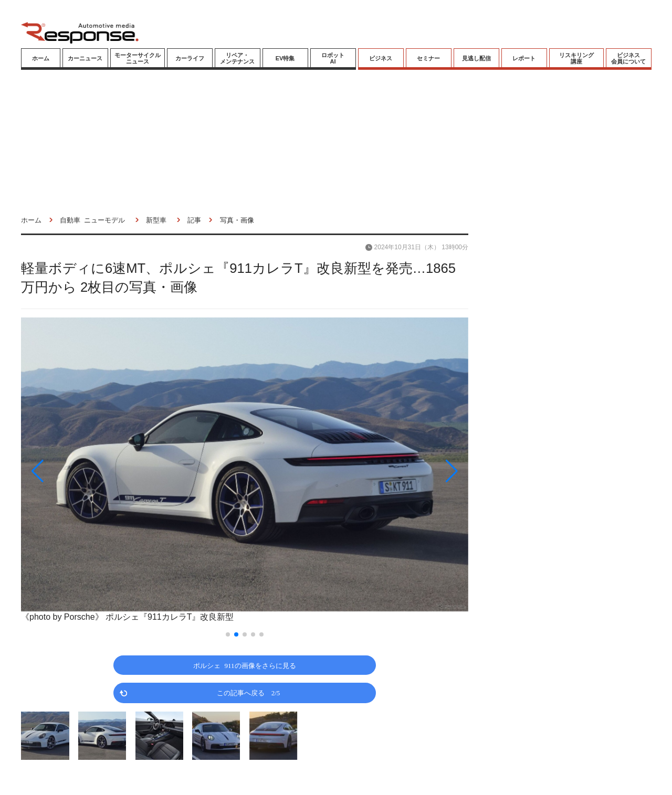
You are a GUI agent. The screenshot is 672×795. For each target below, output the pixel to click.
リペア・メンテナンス (237, 58)
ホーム (41, 58)
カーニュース (85, 58)
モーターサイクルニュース (138, 58)
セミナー (428, 58)
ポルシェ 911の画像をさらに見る (244, 665)
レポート (524, 58)
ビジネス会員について (628, 58)
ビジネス (381, 58)
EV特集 (285, 58)
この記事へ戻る (249, 692)
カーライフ (190, 58)
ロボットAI (333, 58)
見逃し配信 (476, 58)
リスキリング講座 (576, 58)
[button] (88, 471)
